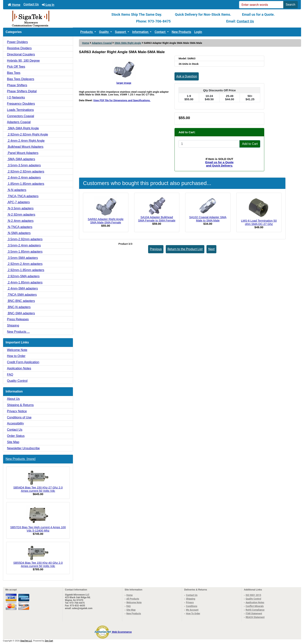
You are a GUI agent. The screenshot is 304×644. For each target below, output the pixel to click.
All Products (133, 599)
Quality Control (17, 381)
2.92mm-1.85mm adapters (26, 270)
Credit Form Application (23, 362)
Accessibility (15, 423)
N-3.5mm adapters (20, 208)
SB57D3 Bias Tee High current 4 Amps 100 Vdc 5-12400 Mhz (38, 519)
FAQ (10, 375)
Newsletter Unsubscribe (23, 448)
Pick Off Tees (16, 67)
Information (141, 32)
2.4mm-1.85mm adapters (25, 282)
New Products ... (18, 332)
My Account (192, 610)
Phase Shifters (17, 85)
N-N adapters (17, 190)
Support (121, 32)
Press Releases (18, 319)
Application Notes (19, 368)
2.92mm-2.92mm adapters (26, 172)
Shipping (13, 325)
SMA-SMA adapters (21, 159)
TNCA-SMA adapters (22, 295)
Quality (104, 32)
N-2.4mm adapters (20, 221)
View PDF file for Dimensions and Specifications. (122, 100)
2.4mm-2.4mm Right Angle (26, 141)
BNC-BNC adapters (21, 301)
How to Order (16, 356)
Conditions (192, 606)
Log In (48, 5)
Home (14, 5)
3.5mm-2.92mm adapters (25, 239)
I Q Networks (16, 97)
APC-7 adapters (18, 202)
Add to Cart (250, 144)
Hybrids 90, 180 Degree (23, 61)
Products (87, 32)
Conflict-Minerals (255, 606)
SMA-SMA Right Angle (128, 43)
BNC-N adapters (19, 307)
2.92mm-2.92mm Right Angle (28, 134)
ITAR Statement (254, 614)
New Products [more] (21, 459)
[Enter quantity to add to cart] (209, 144)
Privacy (190, 603)
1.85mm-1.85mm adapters (26, 184)
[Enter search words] (261, 5)
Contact (160, 32)
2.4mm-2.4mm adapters (24, 178)
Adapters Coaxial (102, 43)
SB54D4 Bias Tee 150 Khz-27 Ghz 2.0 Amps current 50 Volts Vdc (38, 481)
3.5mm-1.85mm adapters (25, 252)
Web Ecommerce (122, 632)
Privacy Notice (17, 411)
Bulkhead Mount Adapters (25, 147)
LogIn (198, 32)
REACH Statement (255, 617)
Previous (156, 249)
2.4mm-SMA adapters (22, 288)
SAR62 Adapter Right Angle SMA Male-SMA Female (106, 221)
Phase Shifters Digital (22, 91)
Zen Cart (49, 641)
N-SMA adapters (19, 233)
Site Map (13, 442)
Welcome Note (17, 350)
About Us (13, 399)
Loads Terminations (20, 110)
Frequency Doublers (21, 104)
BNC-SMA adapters (21, 313)
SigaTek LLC (26, 641)
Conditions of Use (19, 417)
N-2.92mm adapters (21, 215)
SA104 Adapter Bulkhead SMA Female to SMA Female (157, 219)
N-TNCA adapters (20, 227)
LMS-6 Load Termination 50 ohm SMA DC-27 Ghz (259, 222)
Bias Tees (14, 73)
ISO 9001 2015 (253, 595)
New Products (181, 32)
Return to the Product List (185, 249)
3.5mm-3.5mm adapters (24, 165)
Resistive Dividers (19, 48)
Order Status (16, 436)
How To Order (193, 614)
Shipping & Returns (20, 405)
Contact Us (31, 4)
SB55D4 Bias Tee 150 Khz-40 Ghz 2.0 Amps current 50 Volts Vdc (38, 556)
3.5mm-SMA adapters (22, 258)
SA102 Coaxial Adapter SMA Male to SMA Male (208, 219)
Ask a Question (187, 76)
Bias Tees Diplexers (21, 79)
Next (211, 249)
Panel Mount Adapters (23, 153)
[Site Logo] (53, 18)
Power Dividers (17, 42)
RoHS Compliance (255, 610)
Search (291, 5)
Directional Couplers (21, 54)
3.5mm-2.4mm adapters (24, 245)
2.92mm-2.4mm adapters (25, 264)
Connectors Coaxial (21, 116)
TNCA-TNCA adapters (23, 196)
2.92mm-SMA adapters (23, 276)
